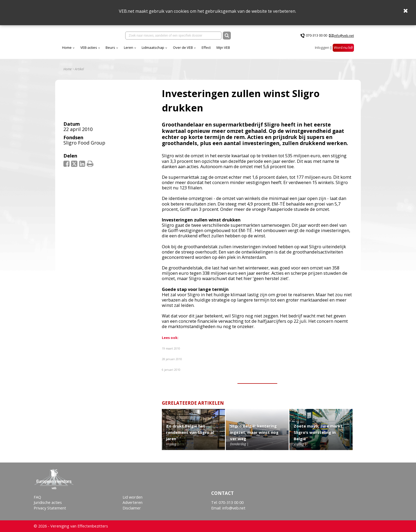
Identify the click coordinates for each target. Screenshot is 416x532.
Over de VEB (183, 47)
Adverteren (133, 502)
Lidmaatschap (153, 47)
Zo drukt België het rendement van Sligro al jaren (190, 432)
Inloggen (322, 47)
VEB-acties (89, 47)
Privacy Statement (50, 508)
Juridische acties (48, 502)
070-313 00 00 (317, 35)
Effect (206, 47)
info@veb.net (344, 36)
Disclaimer (132, 508)
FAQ (37, 497)
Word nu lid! (343, 47)
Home (67, 47)
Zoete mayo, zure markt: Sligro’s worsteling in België (319, 432)
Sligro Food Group (84, 143)
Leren (129, 47)
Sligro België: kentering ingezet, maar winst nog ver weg (254, 432)
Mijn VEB (223, 47)
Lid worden (133, 497)
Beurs (110, 47)
